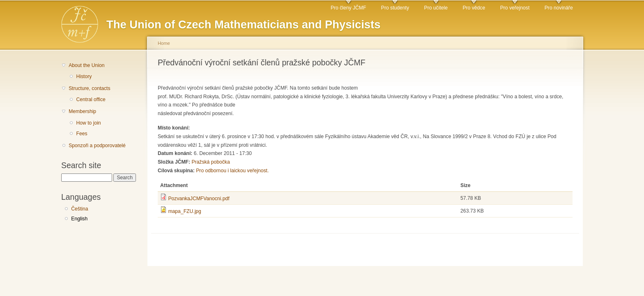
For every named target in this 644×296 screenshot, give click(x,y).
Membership (82, 111)
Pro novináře (559, 8)
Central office (91, 99)
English (79, 219)
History (84, 76)
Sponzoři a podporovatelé (97, 146)
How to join (88, 123)
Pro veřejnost (515, 8)
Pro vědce (474, 8)
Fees (82, 134)
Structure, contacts (89, 88)
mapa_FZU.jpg (184, 211)
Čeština (79, 209)
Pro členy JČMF (348, 8)
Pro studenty (395, 8)
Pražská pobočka (210, 162)
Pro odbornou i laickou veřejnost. (232, 171)
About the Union (86, 65)
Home (164, 43)
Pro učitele (436, 8)
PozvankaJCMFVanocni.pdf (199, 199)
